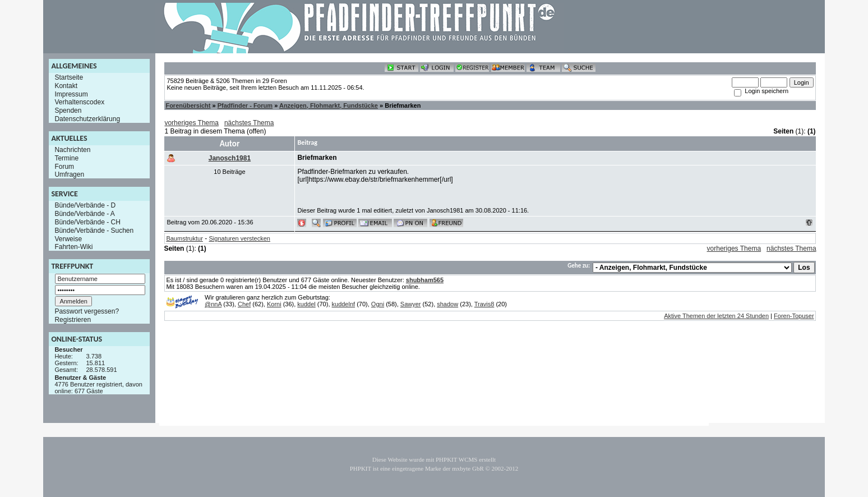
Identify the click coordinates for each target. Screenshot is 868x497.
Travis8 (484, 304)
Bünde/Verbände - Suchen (94, 231)
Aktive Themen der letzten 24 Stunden (716, 316)
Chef (244, 304)
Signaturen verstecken (240, 238)
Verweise (68, 238)
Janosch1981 (230, 158)
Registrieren (73, 320)
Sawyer (411, 304)
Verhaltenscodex (79, 102)
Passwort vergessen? (87, 311)
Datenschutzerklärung (87, 119)
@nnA (213, 304)
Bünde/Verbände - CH (87, 222)
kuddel (306, 304)
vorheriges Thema (191, 123)
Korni (274, 304)
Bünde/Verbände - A (84, 214)
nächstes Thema (249, 123)
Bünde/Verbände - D (85, 205)
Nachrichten (72, 150)
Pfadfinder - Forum (245, 105)
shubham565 (425, 280)
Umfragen (69, 174)
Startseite (69, 77)
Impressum (71, 94)
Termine (66, 158)
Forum (64, 166)
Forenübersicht (188, 105)
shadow (447, 304)
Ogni (378, 304)
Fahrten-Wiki (73, 247)
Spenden (68, 111)
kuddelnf (344, 304)
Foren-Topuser (794, 316)
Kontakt (66, 86)
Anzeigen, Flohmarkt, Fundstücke (329, 105)
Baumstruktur (184, 238)
